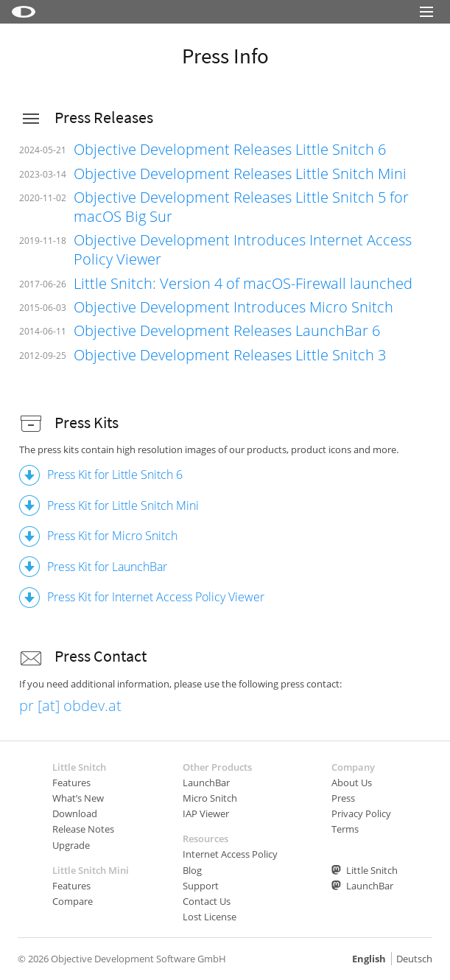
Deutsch (414, 959)
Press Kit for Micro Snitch (112, 536)
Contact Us (207, 901)
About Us (352, 783)
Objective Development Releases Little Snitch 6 (230, 149)
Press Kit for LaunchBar (107, 567)
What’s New (78, 798)
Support (201, 886)
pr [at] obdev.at (70, 706)
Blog (192, 870)
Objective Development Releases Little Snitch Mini (240, 174)
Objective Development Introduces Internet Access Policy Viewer (243, 249)
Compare (73, 901)
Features (71, 783)
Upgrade (71, 845)
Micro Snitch (210, 798)
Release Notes (83, 829)
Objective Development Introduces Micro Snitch (233, 307)
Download (75, 813)
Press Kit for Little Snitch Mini (123, 505)
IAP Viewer (206, 813)
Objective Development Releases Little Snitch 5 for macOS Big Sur (241, 207)
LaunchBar (206, 783)
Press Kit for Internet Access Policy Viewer (156, 597)
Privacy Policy (361, 813)
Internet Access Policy (230, 854)
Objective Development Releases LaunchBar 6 (227, 330)
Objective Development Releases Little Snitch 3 (230, 355)
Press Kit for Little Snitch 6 (115, 475)
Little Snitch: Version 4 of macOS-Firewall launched (243, 283)
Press (343, 798)
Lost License (210, 917)
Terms (345, 829)
